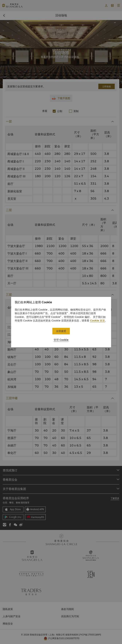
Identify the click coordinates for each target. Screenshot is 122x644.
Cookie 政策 (97, 321)
